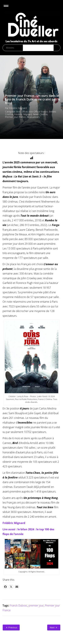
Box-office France (38, 112)
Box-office (22, 112)
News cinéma (40, 114)
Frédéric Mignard (18, 108)
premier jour (36, 605)
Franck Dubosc (19, 605)
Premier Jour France (15, 117)
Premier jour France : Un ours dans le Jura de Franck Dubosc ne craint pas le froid (33, 99)
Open (9, 8)
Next (54, 627)
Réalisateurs (33, 117)
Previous (11, 627)
